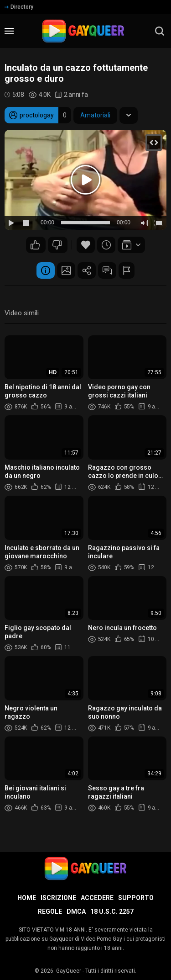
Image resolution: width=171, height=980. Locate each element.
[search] (160, 31)
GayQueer (69, 971)
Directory (19, 7)
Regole (50, 911)
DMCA (76, 911)
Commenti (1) (107, 270)
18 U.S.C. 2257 (112, 911)
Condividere (87, 270)
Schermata (66, 270)
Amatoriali (95, 115)
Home (27, 898)
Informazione (46, 270)
